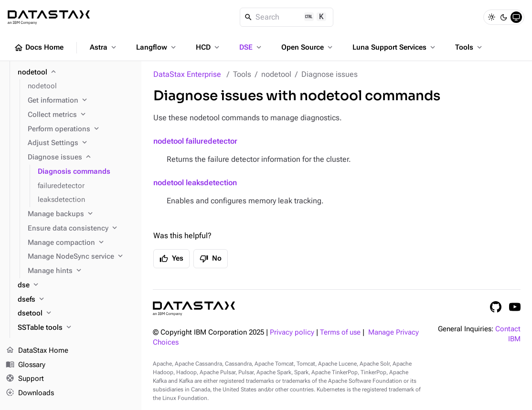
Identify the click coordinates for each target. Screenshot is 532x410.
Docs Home (39, 48)
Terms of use (340, 332)
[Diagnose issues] (81, 158)
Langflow (157, 47)
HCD (208, 47)
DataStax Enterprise (187, 74)
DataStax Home (37, 351)
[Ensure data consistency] (81, 229)
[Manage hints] (81, 271)
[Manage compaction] (81, 243)
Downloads (30, 393)
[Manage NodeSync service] (81, 257)
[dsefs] (76, 300)
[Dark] (504, 17)
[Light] (491, 17)
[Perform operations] (81, 129)
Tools (469, 47)
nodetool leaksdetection (195, 183)
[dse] (76, 285)
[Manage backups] (81, 214)
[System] (516, 17)
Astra (104, 47)
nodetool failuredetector (195, 141)
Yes (171, 259)
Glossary (26, 365)
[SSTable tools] (76, 328)
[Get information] (81, 101)
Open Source (308, 47)
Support (25, 379)
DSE (251, 47)
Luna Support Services (395, 47)
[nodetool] (76, 73)
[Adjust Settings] (81, 143)
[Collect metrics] (81, 115)
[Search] (287, 17)
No (211, 259)
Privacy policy (292, 332)
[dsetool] (76, 314)
